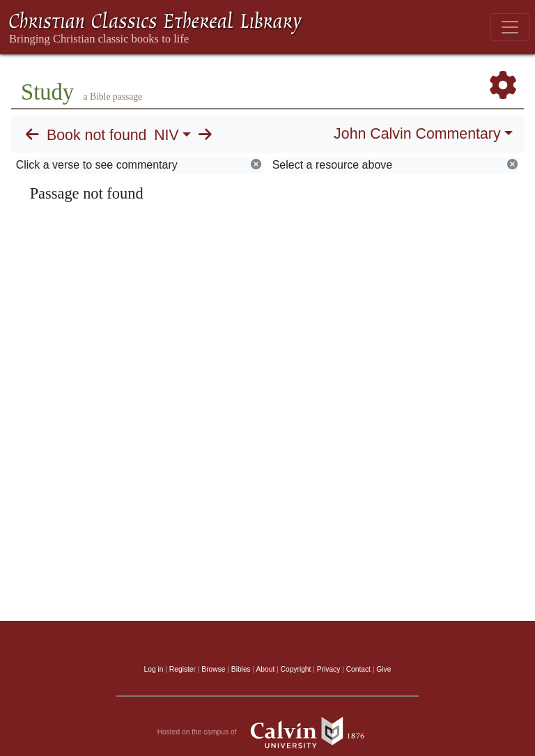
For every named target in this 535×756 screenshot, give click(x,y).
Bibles (241, 669)
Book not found (97, 135)
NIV (166, 135)
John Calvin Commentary (417, 134)
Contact (358, 669)
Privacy (329, 669)
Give (383, 669)
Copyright (296, 669)
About (265, 669)
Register (183, 669)
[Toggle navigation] (510, 27)
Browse (213, 669)
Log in (154, 669)
